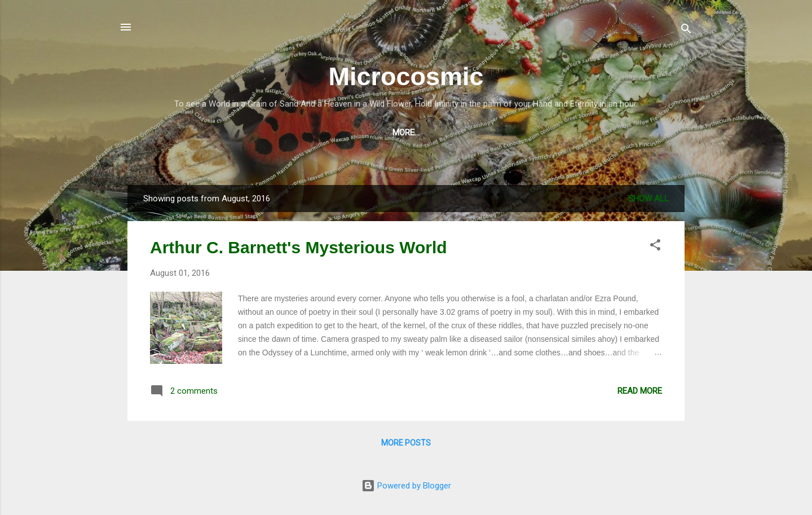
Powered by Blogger (406, 486)
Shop (166, 133)
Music (294, 133)
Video (250, 133)
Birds (645, 133)
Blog (208, 133)
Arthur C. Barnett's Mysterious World (299, 247)
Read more (640, 391)
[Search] (686, 31)
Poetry (342, 133)
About (537, 133)
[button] (655, 247)
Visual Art (401, 133)
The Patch (592, 133)
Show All (648, 199)
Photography (473, 133)
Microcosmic (406, 76)
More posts (406, 443)
